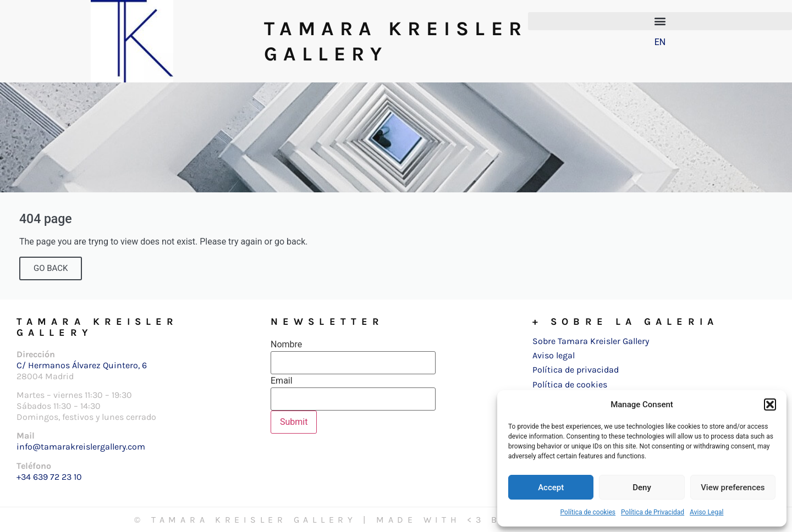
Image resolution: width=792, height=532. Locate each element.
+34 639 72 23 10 (49, 477)
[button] (770, 404)
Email (282, 381)
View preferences (733, 487)
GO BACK (51, 268)
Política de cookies (588, 512)
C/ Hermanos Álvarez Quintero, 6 (82, 365)
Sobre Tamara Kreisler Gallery (591, 341)
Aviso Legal (706, 512)
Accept (551, 487)
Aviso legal (554, 355)
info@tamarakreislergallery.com (81, 447)
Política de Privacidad (653, 512)
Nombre (286, 345)
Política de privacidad (576, 370)
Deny (642, 487)
